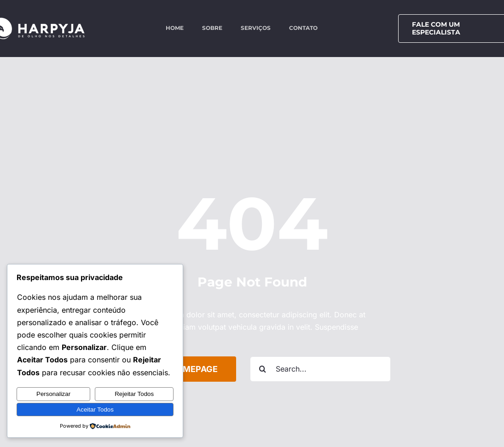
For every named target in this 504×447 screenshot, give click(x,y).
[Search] (263, 369)
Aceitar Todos (95, 410)
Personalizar (53, 394)
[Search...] (320, 369)
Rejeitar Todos (134, 394)
